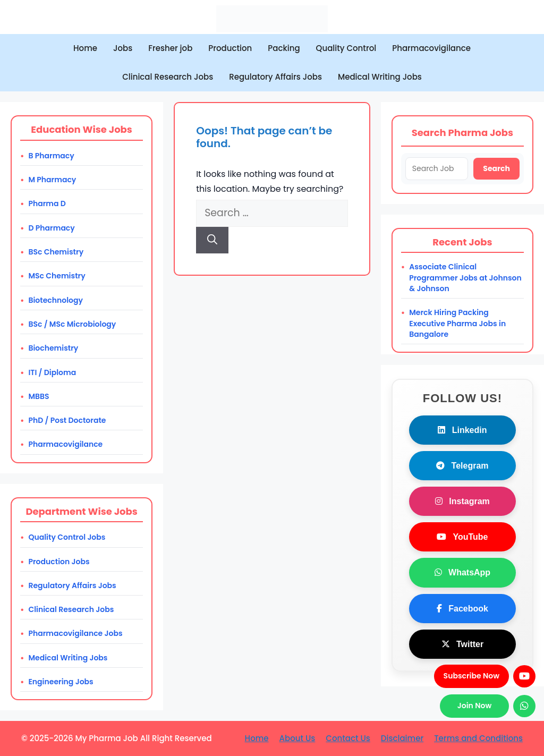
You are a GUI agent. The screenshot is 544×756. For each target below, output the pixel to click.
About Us (297, 738)
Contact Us (348, 738)
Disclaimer (402, 738)
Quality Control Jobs (67, 537)
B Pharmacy (51, 156)
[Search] (212, 240)
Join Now (474, 706)
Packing (284, 48)
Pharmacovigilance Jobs (75, 633)
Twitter (463, 644)
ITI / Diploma (52, 372)
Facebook (462, 609)
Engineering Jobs (61, 682)
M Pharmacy (52, 180)
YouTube (462, 537)
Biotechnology (56, 300)
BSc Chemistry (56, 252)
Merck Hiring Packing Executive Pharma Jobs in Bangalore (457, 323)
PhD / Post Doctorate (67, 420)
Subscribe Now (471, 676)
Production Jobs (59, 562)
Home (85, 48)
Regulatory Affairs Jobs (275, 77)
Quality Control (346, 48)
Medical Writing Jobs (380, 77)
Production (230, 48)
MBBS (39, 396)
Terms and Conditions (478, 738)
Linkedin (462, 430)
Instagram (462, 501)
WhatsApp (463, 572)
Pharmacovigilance (431, 48)
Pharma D (47, 203)
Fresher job (170, 48)
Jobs (123, 48)
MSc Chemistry (57, 276)
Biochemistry (53, 348)
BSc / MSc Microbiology (72, 324)
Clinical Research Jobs (168, 77)
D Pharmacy (51, 228)
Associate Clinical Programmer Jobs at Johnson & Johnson (465, 278)
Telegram (462, 466)
